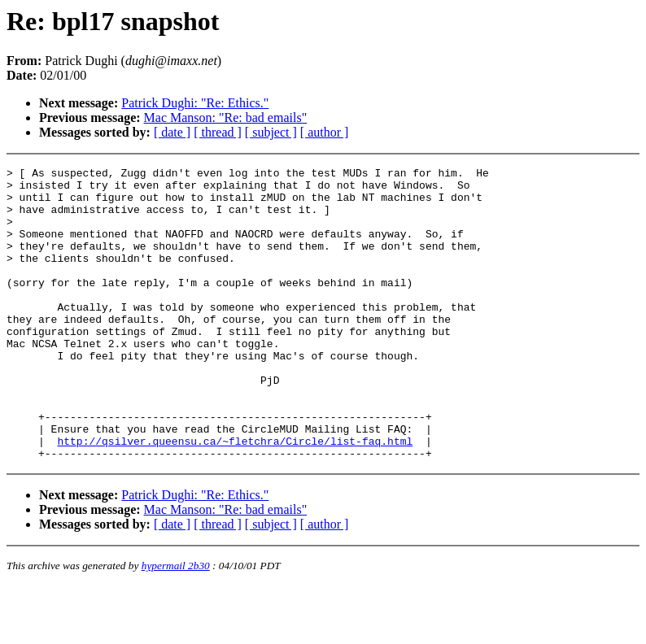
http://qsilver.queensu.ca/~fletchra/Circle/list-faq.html (235, 497)
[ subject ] (271, 132)
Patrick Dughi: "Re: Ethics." (195, 103)
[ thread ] (218, 132)
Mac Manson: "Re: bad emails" (226, 117)
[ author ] (325, 132)
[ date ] (172, 132)
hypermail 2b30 (176, 624)
